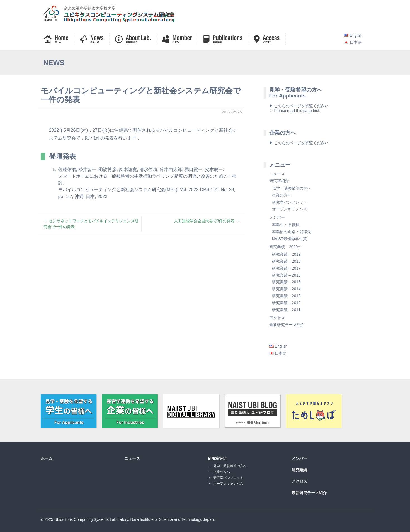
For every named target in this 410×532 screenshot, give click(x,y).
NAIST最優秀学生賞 (289, 239)
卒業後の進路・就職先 (292, 232)
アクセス (277, 318)
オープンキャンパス (290, 209)
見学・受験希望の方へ (292, 188)
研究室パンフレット (290, 202)
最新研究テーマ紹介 (287, 325)
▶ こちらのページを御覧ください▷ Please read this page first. (299, 108)
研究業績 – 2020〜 (286, 247)
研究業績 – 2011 (286, 310)
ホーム (47, 458)
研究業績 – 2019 (286, 254)
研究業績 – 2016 (286, 275)
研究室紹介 (279, 181)
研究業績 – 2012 (286, 303)
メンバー (277, 217)
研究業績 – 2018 (286, 261)
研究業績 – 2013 (286, 296)
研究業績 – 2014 (286, 289)
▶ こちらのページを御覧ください (299, 143)
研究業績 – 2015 (286, 282)
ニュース (277, 174)
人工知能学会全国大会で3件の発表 (204, 221)
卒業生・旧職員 (286, 225)
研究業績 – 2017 (286, 268)
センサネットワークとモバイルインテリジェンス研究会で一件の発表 (91, 224)
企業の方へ (282, 195)
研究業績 (299, 470)
